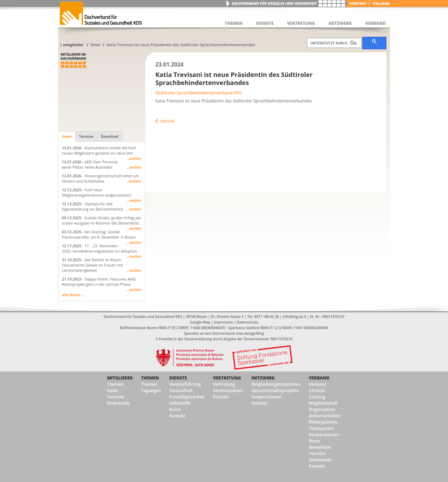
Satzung (317, 397)
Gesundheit (181, 391)
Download (110, 136)
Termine (86, 136)
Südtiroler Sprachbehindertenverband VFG (198, 93)
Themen (115, 384)
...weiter (134, 158)
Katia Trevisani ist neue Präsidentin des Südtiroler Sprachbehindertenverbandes (181, 45)
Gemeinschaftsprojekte (275, 391)
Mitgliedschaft (323, 403)
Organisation (322, 409)
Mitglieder (73, 45)
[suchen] (334, 43)
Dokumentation (325, 416)
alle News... (73, 295)
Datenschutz (247, 322)
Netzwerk (263, 378)
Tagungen (151, 391)
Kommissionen (228, 391)
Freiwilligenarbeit (187, 397)
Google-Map (200, 322)
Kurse (175, 409)
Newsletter (320, 447)
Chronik (317, 391)
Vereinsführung (185, 384)
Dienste (178, 378)
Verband (319, 378)
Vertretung (227, 378)
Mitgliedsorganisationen (276, 384)
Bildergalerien (323, 422)
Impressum (224, 322)
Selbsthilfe (180, 403)
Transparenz (322, 428)
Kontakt (358, 3)
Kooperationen (266, 397)
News (95, 45)
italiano (381, 3)
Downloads (118, 403)
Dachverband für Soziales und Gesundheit (274, 3)
